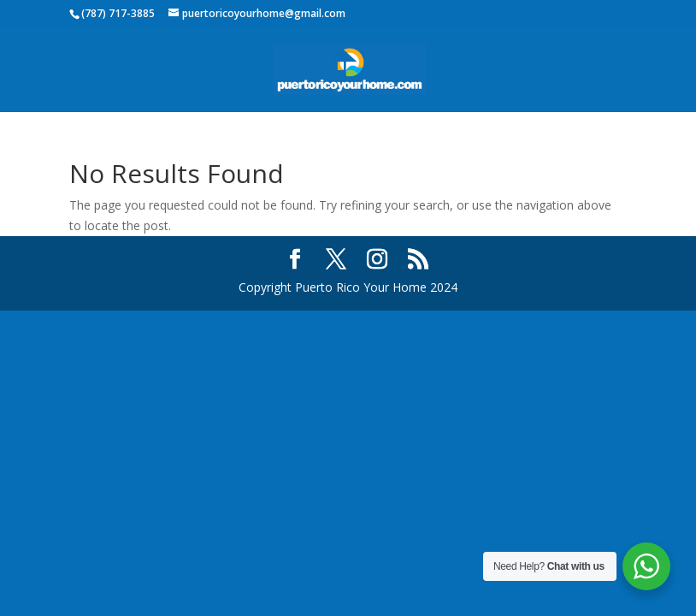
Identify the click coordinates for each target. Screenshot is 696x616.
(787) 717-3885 (118, 13)
